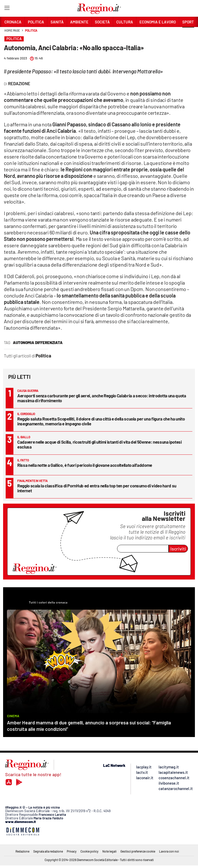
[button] (188, 33)
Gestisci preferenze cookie (138, 851)
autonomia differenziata (38, 343)
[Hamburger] (7, 9)
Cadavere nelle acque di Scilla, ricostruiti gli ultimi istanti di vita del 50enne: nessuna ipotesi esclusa (100, 444)
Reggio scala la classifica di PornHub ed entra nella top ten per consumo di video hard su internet (97, 488)
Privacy (72, 851)
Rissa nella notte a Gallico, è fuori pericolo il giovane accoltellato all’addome (85, 465)
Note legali (109, 851)
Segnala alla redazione (48, 851)
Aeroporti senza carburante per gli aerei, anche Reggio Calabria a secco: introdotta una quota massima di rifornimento (102, 398)
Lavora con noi (169, 851)
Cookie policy (89, 851)
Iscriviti (178, 549)
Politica (31, 30)
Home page (12, 30)
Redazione (22, 851)
